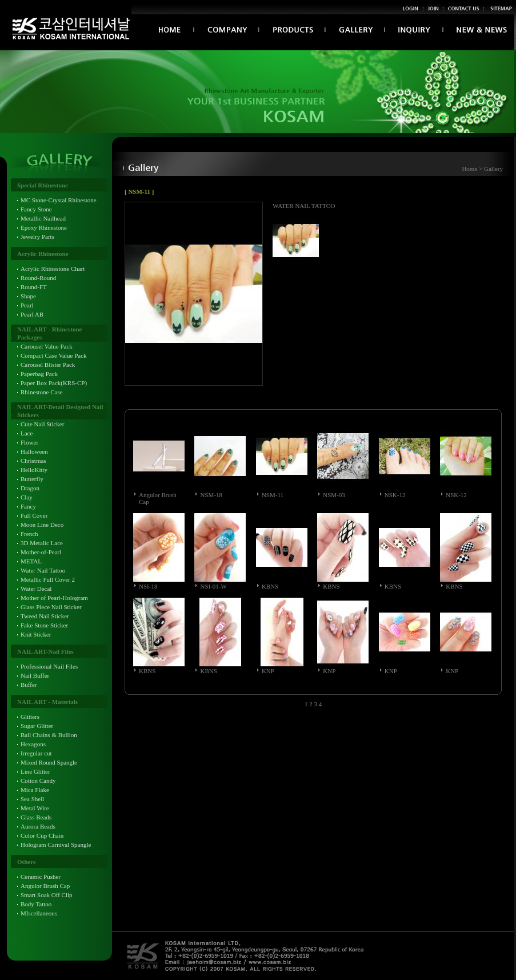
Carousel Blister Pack (48, 365)
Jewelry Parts (37, 237)
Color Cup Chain (42, 835)
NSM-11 (273, 495)
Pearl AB (32, 314)
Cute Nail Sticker (42, 424)
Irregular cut (36, 753)
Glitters (30, 717)
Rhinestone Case (42, 392)
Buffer (29, 685)
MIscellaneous (39, 913)
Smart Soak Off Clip (47, 895)
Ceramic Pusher (41, 877)
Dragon (30, 488)
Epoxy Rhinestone (44, 227)
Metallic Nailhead (43, 218)
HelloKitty (34, 470)
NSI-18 (148, 586)
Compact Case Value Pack (54, 355)
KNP (268, 671)
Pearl (27, 305)
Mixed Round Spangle (49, 762)
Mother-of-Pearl (41, 552)
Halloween (34, 451)
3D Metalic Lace (42, 543)
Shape (28, 296)
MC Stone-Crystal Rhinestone (59, 200)
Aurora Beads (38, 826)
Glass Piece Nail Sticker (51, 607)
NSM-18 (211, 495)
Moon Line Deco (42, 525)
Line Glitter (35, 771)
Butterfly (32, 479)
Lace (27, 433)
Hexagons (33, 744)
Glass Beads (36, 817)
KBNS (270, 586)
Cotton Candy (38, 781)
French (29, 534)
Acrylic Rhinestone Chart (53, 269)
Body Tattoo (36, 904)
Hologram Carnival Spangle (56, 845)
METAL (31, 561)
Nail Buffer (35, 675)
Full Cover (34, 515)
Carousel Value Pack (47, 346)
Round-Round (38, 278)
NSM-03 (334, 495)
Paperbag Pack (39, 374)
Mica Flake (35, 790)
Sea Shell (32, 799)
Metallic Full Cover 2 (48, 579)
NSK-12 (395, 495)
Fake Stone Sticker (44, 625)
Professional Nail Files (49, 666)
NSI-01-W (213, 586)
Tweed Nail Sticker (45, 616)
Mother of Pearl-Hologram (54, 598)
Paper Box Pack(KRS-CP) (54, 383)
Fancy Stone (36, 209)
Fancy (28, 506)
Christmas (33, 461)
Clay (27, 497)
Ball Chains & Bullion (49, 735)
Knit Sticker (36, 634)
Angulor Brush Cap (45, 886)
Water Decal (36, 589)
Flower (29, 442)
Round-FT (34, 287)
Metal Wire (35, 808)
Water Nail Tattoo (43, 570)
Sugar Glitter (37, 726)
